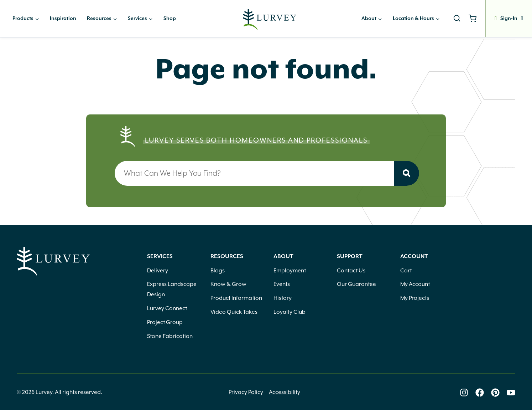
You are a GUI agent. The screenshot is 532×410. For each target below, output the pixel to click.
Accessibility (285, 392)
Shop (170, 19)
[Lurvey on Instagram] (464, 393)
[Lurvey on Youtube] (511, 393)
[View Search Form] (457, 19)
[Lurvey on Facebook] (480, 393)
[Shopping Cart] (475, 19)
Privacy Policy (246, 392)
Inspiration (63, 19)
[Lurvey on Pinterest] (495, 393)
